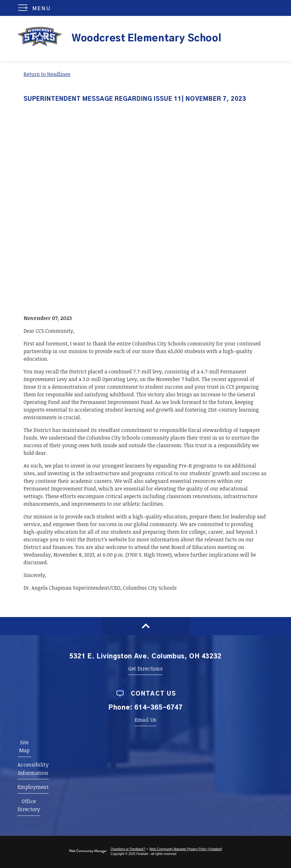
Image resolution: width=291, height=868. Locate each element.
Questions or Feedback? (128, 849)
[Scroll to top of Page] (145, 626)
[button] (36, 8)
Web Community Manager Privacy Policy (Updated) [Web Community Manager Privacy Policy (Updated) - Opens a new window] (186, 849)
